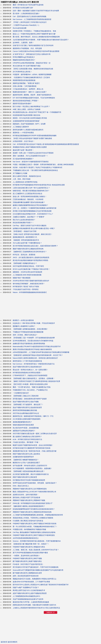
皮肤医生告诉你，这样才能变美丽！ (26, 495)
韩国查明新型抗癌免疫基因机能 (24, 80)
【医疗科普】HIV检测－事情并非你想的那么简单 (30, 384)
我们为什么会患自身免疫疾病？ (24, 220)
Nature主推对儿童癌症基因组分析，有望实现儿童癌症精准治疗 (35, 358)
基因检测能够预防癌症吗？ (22, 422)
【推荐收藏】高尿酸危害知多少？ (25, 263)
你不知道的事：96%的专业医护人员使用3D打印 (30, 466)
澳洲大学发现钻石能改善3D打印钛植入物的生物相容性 (32, 349)
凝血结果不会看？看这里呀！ (23, 150)
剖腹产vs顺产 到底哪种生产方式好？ (26, 588)
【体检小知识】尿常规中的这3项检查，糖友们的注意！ (33, 234)
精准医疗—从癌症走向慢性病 (23, 320)
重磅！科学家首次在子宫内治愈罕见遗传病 (28, 5)
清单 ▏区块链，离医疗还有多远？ (25, 335)
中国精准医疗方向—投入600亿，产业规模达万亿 (30, 390)
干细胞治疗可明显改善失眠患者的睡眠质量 (28, 332)
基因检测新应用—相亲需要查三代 (25, 237)
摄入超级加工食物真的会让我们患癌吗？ (27, 437)
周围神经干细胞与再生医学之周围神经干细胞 (29, 500)
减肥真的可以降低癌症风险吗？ (24, 431)
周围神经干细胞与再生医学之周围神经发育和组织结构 (32, 512)
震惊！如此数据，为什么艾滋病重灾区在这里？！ (30, 156)
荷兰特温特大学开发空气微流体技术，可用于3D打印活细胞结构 (36, 567)
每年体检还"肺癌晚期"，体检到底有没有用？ (29, 284)
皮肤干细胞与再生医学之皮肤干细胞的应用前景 (30, 593)
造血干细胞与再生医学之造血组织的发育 (27, 407)
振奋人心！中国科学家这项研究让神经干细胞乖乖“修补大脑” (34, 34)
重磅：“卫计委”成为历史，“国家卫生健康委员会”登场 (32, 387)
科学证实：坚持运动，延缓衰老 (24, 255)
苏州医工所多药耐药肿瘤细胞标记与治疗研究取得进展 (32, 211)
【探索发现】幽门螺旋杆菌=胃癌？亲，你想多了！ (31, 544)
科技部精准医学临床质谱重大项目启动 (26, 115)
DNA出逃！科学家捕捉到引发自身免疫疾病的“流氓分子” (33, 503)
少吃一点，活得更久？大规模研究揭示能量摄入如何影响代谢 (35, 208)
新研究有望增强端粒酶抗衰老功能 (25, 410)
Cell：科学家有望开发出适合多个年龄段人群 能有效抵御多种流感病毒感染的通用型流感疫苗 (46, 144)
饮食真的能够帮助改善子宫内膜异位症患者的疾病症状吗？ (34, 509)
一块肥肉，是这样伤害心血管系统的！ (26, 556)
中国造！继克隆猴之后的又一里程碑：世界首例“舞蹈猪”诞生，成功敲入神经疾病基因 (43, 165)
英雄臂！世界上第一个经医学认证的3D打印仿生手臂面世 (33, 153)
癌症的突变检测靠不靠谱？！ (23, 223)
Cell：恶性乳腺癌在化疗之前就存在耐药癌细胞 (29, 16)
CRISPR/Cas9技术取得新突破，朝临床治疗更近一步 (32, 63)
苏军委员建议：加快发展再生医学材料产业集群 (30, 399)
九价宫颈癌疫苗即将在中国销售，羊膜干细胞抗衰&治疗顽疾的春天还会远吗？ (41, 40)
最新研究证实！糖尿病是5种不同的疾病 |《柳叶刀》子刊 (33, 416)
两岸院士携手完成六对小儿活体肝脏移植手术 (29, 590)
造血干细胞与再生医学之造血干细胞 (26, 402)
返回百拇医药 (12, 642)
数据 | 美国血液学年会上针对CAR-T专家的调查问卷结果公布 (34, 492)
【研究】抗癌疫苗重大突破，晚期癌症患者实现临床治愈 (33, 69)
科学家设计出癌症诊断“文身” (23, 8)
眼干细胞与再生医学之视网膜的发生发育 (27, 573)
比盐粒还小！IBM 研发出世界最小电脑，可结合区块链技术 (34, 323)
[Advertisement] (50, 306)
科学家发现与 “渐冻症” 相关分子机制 (26, 287)
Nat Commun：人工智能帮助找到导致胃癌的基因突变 (32, 19)
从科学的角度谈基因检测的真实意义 (26, 538)
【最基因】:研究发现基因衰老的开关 (26, 240)
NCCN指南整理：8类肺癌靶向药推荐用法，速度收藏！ (32, 468)
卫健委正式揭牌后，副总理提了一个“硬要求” (29, 217)
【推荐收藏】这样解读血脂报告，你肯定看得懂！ (30, 329)
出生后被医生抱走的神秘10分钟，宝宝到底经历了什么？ (33, 214)
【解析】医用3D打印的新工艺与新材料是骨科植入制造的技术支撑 (36, 381)
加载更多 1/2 (51, 612)
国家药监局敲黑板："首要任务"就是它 (26, 83)
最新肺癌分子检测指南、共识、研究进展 (27, 48)
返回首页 (4, 642)
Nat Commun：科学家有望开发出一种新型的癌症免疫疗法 (34, 364)
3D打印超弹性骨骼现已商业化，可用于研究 (28, 266)
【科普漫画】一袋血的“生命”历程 (25, 231)
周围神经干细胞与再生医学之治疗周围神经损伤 (30, 489)
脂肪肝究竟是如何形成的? (22, 104)
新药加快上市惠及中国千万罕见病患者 (26, 498)
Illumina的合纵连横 (20, 28)
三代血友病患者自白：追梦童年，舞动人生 (28, 89)
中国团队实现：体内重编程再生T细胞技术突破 (29, 529)
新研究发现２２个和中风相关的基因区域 (27, 361)
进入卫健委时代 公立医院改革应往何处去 (27, 194)
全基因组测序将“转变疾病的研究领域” (26, 121)
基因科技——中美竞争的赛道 (23, 133)
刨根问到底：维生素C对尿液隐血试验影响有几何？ (31, 191)
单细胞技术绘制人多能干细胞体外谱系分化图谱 (30, 147)
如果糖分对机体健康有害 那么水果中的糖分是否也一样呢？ (34, 228)
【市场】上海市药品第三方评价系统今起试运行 (30, 22)
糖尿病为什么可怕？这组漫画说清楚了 (26, 463)
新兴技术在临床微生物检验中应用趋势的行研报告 (30, 260)
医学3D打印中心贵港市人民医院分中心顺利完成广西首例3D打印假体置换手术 (41, 585)
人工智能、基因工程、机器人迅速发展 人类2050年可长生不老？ (36, 550)
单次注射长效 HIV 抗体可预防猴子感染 (27, 66)
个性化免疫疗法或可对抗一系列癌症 (26, 289)
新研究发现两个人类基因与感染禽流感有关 (28, 130)
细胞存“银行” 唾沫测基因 (22, 278)
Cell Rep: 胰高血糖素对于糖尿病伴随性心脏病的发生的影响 (34, 532)
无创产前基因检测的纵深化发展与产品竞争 (28, 599)
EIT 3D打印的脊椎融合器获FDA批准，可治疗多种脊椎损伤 (34, 98)
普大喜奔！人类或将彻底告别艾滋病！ (26, 14)
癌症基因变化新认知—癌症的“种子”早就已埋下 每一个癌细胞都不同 (37, 112)
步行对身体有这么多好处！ (22, 72)
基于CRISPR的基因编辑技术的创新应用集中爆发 (30, 553)
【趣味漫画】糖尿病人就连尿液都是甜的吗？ (29, 506)
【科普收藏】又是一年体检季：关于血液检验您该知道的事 (34, 338)
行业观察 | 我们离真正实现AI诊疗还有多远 (28, 521)
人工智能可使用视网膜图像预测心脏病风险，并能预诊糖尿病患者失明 (38, 515)
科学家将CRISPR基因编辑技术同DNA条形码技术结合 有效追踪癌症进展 (39, 185)
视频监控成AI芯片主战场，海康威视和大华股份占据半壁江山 (34, 579)
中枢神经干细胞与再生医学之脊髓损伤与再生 (29, 547)
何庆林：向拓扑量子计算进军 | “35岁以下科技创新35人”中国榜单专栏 (38, 167)
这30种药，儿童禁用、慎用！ (23, 43)
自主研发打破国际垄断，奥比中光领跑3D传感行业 (31, 474)
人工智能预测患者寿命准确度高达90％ (27, 596)
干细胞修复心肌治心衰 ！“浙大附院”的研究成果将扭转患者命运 (35, 170)
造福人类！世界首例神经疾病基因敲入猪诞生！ (30, 197)
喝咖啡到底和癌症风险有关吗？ (24, 60)
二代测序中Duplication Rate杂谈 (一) (26, 25)
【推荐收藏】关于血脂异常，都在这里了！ (28, 405)
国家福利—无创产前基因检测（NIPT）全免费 (29, 124)
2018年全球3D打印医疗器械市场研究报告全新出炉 (31, 281)
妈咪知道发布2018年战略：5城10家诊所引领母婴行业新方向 (34, 605)
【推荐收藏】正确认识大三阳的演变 (26, 396)
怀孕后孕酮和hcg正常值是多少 (24, 57)
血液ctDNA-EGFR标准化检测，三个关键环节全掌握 (31, 582)
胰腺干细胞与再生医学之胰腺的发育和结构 (28, 249)
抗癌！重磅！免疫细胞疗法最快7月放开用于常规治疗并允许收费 (36, 11)
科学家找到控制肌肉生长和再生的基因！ (27, 373)
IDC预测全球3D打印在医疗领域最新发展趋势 (29, 480)
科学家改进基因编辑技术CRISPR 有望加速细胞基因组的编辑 (35, 136)
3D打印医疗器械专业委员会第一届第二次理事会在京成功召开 (35, 434)
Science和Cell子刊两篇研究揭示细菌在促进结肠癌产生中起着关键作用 (38, 570)
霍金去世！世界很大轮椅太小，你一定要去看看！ (30, 370)
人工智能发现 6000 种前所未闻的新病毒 (27, 275)
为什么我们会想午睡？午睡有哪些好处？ (27, 243)
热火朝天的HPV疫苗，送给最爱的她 (26, 428)
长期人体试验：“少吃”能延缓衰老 (25, 86)
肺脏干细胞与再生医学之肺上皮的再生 (26, 454)
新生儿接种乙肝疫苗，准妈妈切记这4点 (27, 176)
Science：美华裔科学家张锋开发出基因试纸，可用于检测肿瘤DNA (37, 541)
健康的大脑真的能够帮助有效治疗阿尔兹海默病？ (30, 205)
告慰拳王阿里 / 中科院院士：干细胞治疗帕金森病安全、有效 (34, 31)
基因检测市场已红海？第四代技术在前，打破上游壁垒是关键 (35, 451)
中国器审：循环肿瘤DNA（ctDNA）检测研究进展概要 (32, 75)
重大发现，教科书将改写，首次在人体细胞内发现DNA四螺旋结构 (36, 37)
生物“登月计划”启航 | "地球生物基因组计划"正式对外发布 (33, 45)
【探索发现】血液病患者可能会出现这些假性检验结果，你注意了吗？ (38, 355)
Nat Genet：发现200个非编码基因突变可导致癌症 (31, 162)
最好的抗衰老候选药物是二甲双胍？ (26, 101)
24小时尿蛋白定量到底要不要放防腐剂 (27, 419)
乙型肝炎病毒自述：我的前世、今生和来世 (28, 199)
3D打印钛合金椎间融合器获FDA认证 (26, 413)
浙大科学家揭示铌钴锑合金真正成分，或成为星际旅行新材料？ (35, 246)
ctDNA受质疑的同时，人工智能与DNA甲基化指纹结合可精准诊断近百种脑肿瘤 (41, 352)
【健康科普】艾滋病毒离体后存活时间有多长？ (30, 252)
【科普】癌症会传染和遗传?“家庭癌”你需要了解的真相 (32, 138)
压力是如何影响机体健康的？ (23, 159)
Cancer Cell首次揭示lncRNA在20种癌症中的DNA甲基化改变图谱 (36, 51)
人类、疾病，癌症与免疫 (22, 179)
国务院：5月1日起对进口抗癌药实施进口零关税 (30, 118)
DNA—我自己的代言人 (21, 486)
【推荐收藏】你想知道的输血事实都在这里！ (29, 471)
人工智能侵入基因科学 (21, 127)
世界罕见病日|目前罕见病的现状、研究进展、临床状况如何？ (35, 483)
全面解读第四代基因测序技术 (23, 457)
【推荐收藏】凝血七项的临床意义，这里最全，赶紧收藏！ (34, 378)
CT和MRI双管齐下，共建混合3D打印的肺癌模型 (30, 375)
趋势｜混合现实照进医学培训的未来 (26, 576)
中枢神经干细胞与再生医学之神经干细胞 (27, 558)
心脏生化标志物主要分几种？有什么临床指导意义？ (31, 188)
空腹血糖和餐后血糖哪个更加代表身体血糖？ (29, 202)
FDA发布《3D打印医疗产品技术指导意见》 (28, 564)
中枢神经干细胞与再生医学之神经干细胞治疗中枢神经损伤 (34, 535)
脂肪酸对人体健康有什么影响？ (24, 326)
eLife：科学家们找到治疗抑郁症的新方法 (27, 439)
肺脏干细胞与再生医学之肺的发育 (25, 477)
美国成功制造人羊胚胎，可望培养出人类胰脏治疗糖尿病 (33, 518)
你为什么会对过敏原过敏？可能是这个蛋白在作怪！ (31, 269)
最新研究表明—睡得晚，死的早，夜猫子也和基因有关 (32, 95)
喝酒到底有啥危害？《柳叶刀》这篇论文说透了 (30, 92)
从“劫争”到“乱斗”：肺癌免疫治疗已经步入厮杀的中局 (32, 54)
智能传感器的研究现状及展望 (23, 425)
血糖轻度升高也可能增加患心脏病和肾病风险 (29, 344)
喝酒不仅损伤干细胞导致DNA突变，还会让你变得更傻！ (33, 445)
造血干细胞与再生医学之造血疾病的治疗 (27, 367)
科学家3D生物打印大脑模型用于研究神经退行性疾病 (32, 448)
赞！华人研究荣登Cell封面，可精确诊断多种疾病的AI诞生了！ (35, 527)
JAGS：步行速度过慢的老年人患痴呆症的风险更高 (31, 257)
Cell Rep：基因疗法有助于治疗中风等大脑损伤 (30, 226)
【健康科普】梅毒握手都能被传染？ (26, 460)
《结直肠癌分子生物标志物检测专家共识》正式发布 (31, 77)
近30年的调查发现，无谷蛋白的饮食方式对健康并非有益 (33, 341)
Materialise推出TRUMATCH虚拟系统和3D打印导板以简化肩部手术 (37, 347)
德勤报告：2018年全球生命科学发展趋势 (27, 272)
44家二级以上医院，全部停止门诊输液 (27, 109)
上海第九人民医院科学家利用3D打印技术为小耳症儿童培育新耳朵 (36, 608)
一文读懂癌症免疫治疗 (21, 393)
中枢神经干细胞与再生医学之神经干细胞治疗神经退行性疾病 (35, 524)
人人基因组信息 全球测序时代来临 (25, 182)
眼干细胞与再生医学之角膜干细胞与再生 (27, 561)
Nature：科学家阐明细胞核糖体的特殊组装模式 (30, 292)
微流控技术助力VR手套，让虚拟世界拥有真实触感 (31, 602)
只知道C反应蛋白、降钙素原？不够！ (26, 442)
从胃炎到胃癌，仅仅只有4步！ (24, 141)
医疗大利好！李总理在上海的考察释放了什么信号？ (31, 107)
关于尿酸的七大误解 (20, 173)
